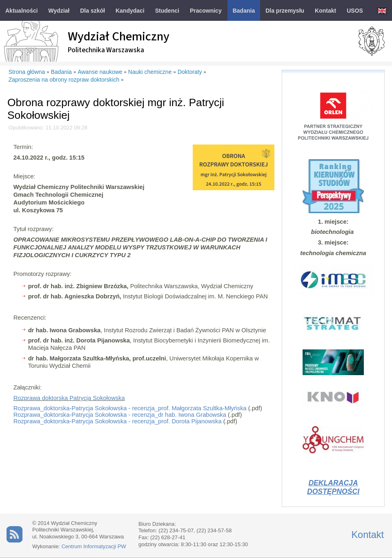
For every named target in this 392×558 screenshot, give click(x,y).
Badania (61, 72)
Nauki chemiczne (150, 72)
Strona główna (27, 72)
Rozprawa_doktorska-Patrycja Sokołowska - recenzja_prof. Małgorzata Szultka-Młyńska (130, 408)
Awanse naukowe (100, 72)
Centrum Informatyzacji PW (94, 546)
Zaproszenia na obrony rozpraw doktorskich (64, 80)
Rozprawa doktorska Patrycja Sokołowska (69, 398)
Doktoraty (190, 72)
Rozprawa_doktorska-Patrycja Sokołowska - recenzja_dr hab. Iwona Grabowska (120, 415)
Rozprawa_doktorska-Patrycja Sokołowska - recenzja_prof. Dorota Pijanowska (118, 421)
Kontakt (367, 535)
